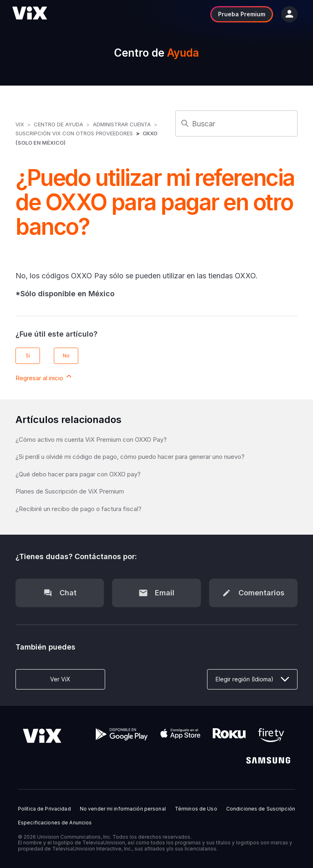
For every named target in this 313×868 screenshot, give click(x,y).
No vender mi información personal (123, 809)
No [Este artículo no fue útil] (66, 356)
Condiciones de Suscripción (261, 809)
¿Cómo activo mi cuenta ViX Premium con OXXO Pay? (91, 440)
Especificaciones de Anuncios (55, 823)
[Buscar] (236, 123)
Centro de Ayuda (58, 124)
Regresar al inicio (44, 377)
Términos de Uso (196, 809)
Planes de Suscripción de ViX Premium (70, 491)
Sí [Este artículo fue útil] (28, 356)
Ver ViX (60, 679)
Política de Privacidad (44, 809)
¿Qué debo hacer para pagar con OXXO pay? (78, 474)
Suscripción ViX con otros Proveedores (74, 133)
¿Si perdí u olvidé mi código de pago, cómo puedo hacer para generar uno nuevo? (130, 457)
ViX (20, 124)
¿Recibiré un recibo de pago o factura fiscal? (78, 509)
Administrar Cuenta (123, 124)
